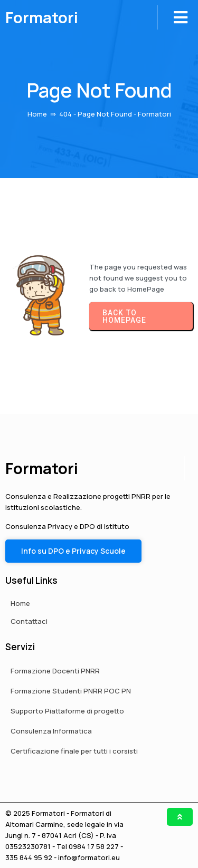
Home (37, 114)
